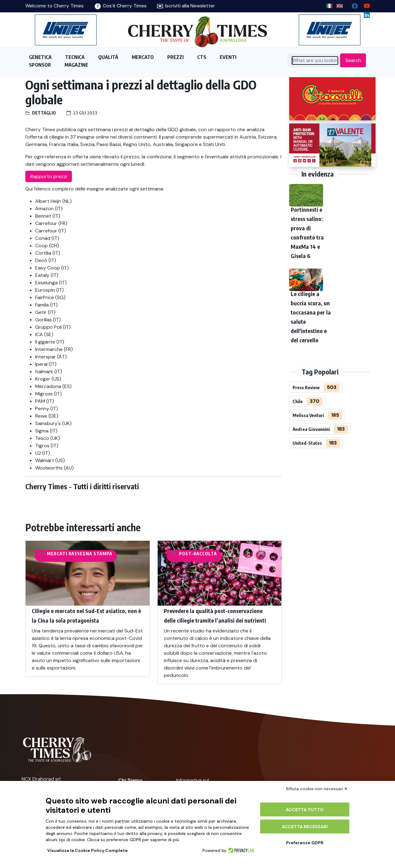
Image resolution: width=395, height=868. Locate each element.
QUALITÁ (108, 57)
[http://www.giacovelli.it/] (332, 99)
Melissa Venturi (308, 415)
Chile (298, 401)
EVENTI (228, 57)
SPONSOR (40, 65)
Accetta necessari (305, 827)
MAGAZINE (76, 65)
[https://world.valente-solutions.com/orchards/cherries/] (332, 145)
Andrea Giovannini (311, 429)
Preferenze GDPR (305, 843)
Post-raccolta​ (198, 554)
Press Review (306, 387)
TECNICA (75, 57)
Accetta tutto (305, 810)
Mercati (57, 554)
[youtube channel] (364, 4)
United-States (307, 443)
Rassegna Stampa (90, 554)
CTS (202, 57)
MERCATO (143, 57)
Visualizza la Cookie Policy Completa (87, 850)
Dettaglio (44, 113)
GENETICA (40, 57)
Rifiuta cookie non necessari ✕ (317, 789)
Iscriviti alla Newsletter (186, 6)
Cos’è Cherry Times (121, 6)
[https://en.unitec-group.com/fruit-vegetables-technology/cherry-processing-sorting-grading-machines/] (66, 30)
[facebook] (352, 4)
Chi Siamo (130, 780)
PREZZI (175, 57)
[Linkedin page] (364, 13)
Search (353, 60)
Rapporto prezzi (49, 176)
